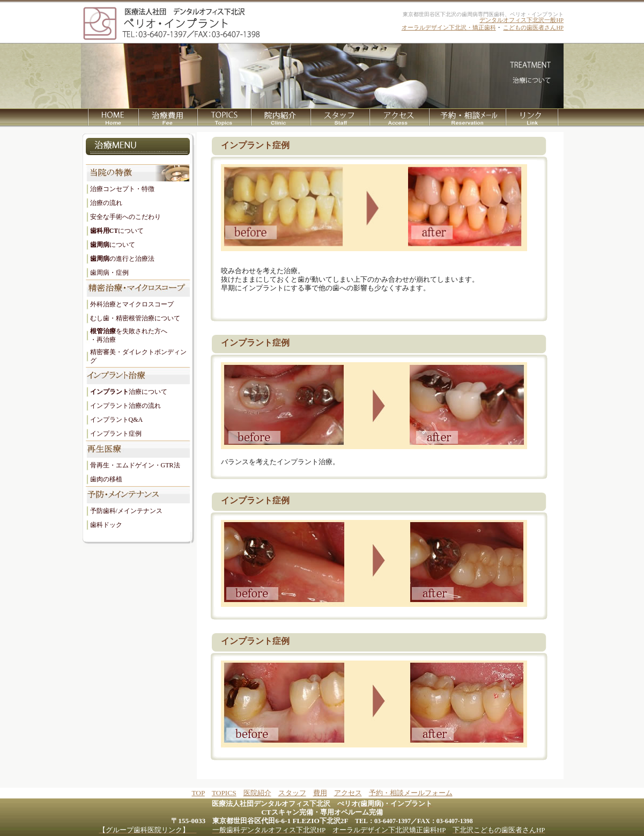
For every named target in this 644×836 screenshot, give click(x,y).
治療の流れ (106, 203)
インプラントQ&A (117, 420)
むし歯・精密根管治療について (135, 318)
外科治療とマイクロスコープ (132, 304)
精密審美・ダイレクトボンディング (138, 356)
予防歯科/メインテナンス (126, 511)
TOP (198, 793)
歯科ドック (106, 525)
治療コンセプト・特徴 (122, 189)
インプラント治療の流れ (125, 406)
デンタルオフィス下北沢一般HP (521, 20)
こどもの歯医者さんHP (533, 28)
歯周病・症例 (109, 273)
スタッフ (292, 793)
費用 (320, 793)
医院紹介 (257, 793)
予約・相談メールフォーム (411, 793)
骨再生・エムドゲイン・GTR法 (135, 465)
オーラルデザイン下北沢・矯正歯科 (449, 28)
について (117, 231)
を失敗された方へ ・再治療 (129, 335)
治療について (129, 392)
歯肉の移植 (106, 479)
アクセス (348, 793)
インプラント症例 (116, 434)
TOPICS (224, 793)
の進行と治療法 (122, 259)
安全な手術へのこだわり (125, 217)
